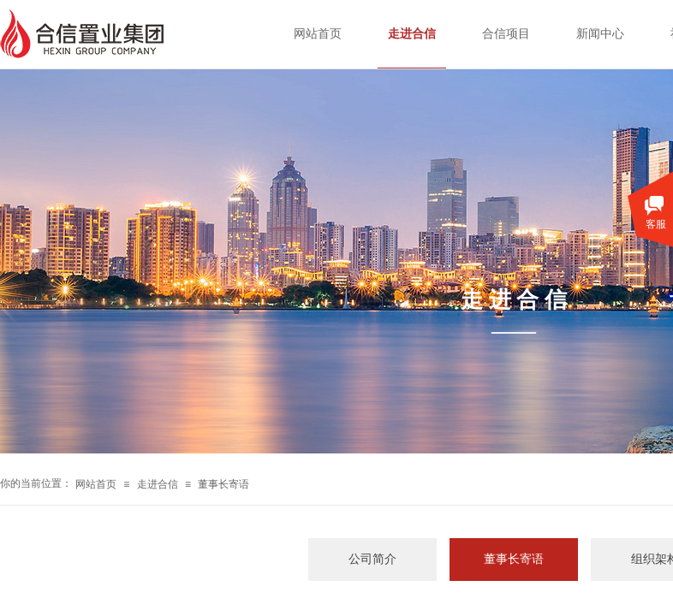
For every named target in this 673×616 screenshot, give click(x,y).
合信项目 (506, 34)
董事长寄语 (223, 484)
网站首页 (96, 484)
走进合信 (158, 484)
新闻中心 (600, 34)
